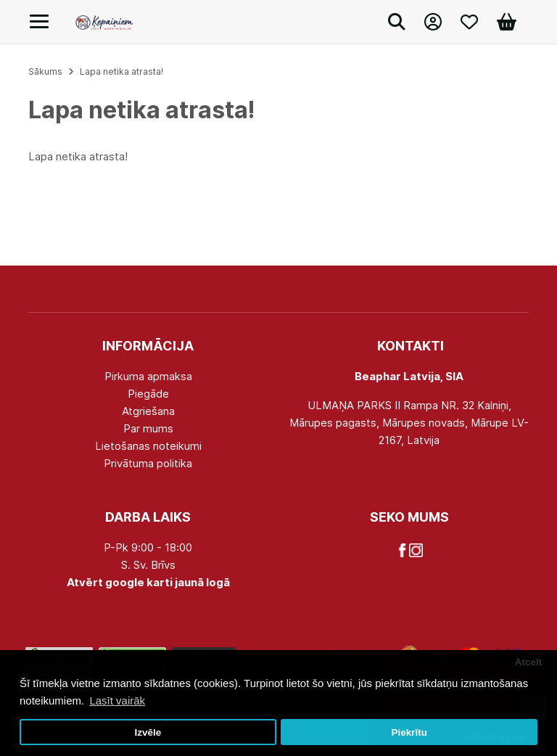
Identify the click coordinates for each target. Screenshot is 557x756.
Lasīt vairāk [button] (117, 700)
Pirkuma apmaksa (148, 376)
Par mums (148, 428)
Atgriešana (148, 411)
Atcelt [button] (529, 662)
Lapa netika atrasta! (121, 71)
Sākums (45, 71)
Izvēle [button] (148, 732)
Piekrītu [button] (409, 732)
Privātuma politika (148, 463)
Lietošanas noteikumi (148, 446)
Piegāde (148, 394)
